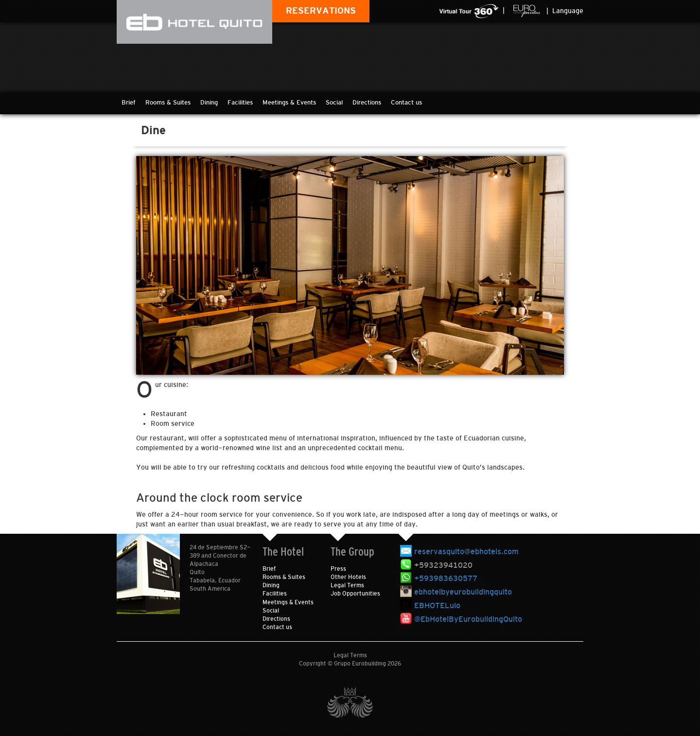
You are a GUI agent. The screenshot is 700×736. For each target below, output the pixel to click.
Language (568, 11)
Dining (209, 102)
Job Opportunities (355, 594)
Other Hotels (348, 577)
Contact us (406, 102)
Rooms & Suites (168, 102)
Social (334, 102)
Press (338, 569)
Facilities (240, 102)
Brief (129, 102)
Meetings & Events (289, 102)
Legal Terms (347, 585)
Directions (367, 102)
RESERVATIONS (321, 11)
